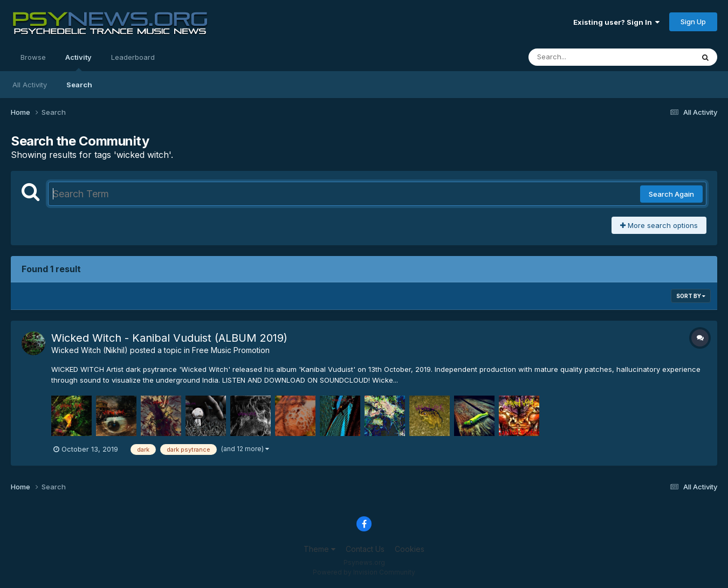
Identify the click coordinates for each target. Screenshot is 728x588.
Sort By (691, 296)
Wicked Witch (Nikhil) (90, 350)
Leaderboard (133, 57)
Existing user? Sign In (616, 22)
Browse (33, 57)
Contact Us (365, 549)
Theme (320, 549)
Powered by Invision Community (364, 572)
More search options (659, 225)
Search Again (671, 194)
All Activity (30, 85)
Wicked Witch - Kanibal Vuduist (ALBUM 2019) (169, 338)
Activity (78, 62)
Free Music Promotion (231, 350)
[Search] (582, 57)
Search (79, 85)
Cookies (410, 549)
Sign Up (693, 22)
